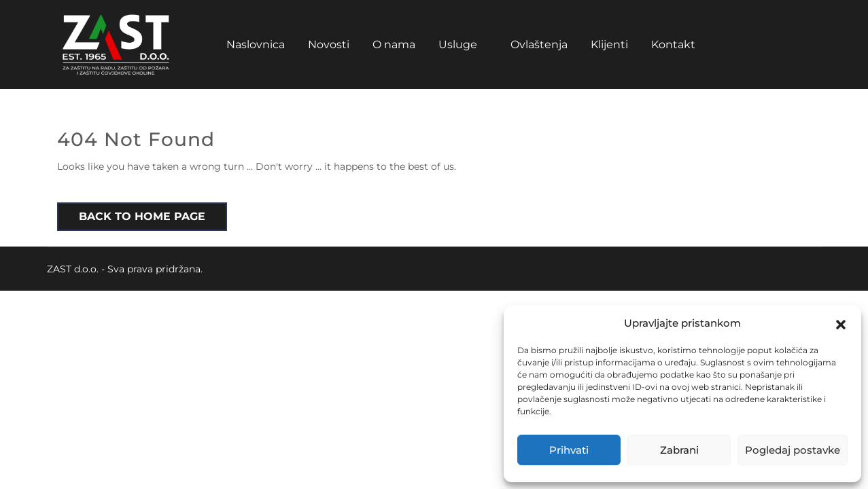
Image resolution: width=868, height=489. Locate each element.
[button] (841, 323)
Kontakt (673, 44)
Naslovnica (256, 44)
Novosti (329, 44)
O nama (394, 44)
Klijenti (609, 44)
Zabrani (679, 450)
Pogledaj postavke (793, 450)
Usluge (458, 44)
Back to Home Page (142, 216)
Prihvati (569, 450)
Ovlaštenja (539, 44)
